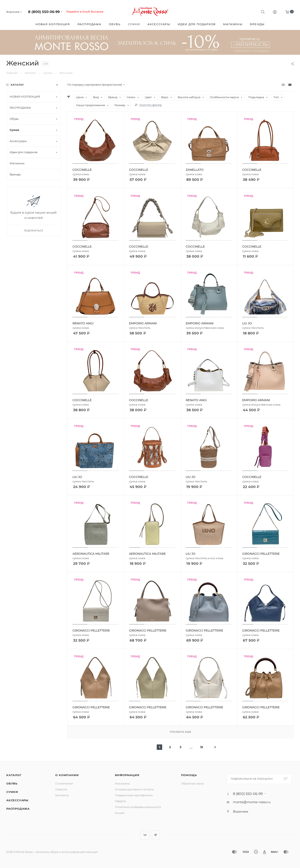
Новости (61, 789)
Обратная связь (192, 783)
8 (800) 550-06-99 (44, 12)
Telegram (155, 835)
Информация (127, 775)
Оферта (120, 801)
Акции (120, 813)
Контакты (62, 795)
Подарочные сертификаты (134, 795)
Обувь (12, 783)
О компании (67, 775)
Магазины (122, 783)
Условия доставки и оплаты (134, 789)
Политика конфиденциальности (138, 807)
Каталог (14, 775)
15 (202, 747)
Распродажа (18, 809)
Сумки (12, 792)
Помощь (189, 775)
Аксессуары (17, 800)
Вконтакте (145, 835)
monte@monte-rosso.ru (252, 802)
